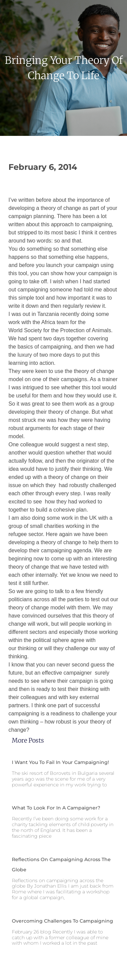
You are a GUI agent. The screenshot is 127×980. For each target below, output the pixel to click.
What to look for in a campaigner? (56, 808)
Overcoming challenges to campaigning (62, 921)
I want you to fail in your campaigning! (60, 762)
